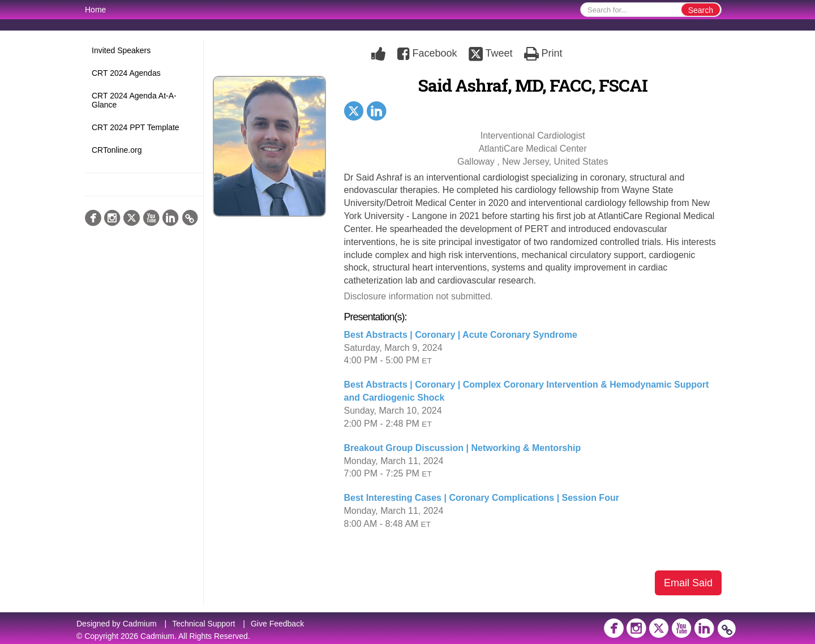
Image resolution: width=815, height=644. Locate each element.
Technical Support (203, 624)
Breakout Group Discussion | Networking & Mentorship (463, 448)
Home (95, 10)
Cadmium (140, 624)
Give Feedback (277, 624)
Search (701, 10)
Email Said (688, 583)
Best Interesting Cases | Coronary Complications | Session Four (482, 498)
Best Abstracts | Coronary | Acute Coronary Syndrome (461, 335)
